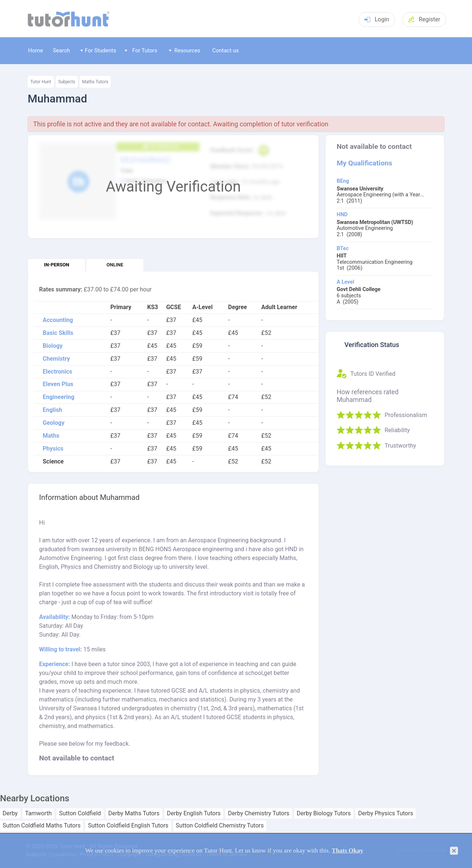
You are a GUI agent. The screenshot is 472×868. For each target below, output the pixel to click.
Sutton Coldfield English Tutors (128, 826)
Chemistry (56, 359)
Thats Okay (348, 850)
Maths (51, 436)
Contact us (225, 50)
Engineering (59, 397)
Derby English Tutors (194, 813)
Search (61, 50)
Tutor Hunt (41, 82)
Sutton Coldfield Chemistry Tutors (220, 826)
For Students (98, 50)
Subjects (67, 82)
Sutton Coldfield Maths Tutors (41, 826)
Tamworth (38, 813)
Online (115, 265)
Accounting (58, 320)
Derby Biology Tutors (324, 813)
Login (377, 19)
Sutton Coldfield (80, 813)
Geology (54, 423)
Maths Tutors (95, 82)
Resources (185, 50)
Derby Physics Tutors (386, 813)
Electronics (58, 372)
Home (35, 50)
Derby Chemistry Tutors (258, 813)
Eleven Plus (58, 384)
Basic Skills (58, 333)
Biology (53, 346)
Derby (10, 813)
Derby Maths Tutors (134, 813)
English (53, 410)
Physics (53, 449)
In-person (56, 265)
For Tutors (141, 50)
